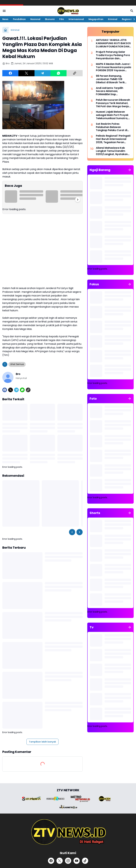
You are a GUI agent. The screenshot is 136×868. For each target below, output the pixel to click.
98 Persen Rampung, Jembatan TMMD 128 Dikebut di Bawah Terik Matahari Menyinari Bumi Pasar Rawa (112, 79)
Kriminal (113, 19)
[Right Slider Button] (133, 19)
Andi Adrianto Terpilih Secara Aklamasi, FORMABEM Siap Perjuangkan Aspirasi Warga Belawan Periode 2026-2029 (111, 91)
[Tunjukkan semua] (130, 170)
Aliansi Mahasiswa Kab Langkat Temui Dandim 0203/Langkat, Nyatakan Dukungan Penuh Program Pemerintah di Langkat (112, 151)
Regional (127, 19)
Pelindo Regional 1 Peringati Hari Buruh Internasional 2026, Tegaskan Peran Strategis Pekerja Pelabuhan (113, 139)
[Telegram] (43, 73)
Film (62, 19)
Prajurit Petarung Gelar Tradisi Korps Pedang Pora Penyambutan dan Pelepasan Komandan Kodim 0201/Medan (113, 55)
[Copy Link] (75, 73)
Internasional (76, 19)
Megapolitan (96, 19)
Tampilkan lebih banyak (42, 742)
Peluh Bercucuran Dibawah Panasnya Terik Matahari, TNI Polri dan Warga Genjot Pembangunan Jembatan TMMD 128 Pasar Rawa (113, 103)
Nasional (35, 19)
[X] (26, 73)
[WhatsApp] (58, 73)
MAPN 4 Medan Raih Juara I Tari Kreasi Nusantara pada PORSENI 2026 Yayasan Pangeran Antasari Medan (113, 67)
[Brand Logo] (31, 799)
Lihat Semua (17, 364)
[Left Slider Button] (72, 532)
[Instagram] (68, 861)
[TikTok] (85, 861)
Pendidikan (19, 19)
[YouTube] (77, 861)
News (5, 19)
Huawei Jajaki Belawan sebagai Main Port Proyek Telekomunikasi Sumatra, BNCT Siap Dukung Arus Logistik (112, 115)
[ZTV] (68, 832)
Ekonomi (50, 19)
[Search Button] (132, 11)
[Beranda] (5, 30)
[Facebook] (10, 73)
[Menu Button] (4, 11)
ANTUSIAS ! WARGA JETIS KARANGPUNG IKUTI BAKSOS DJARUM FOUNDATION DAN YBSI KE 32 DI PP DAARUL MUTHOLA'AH (113, 43)
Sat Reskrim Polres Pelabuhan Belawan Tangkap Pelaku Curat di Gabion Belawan (112, 127)
